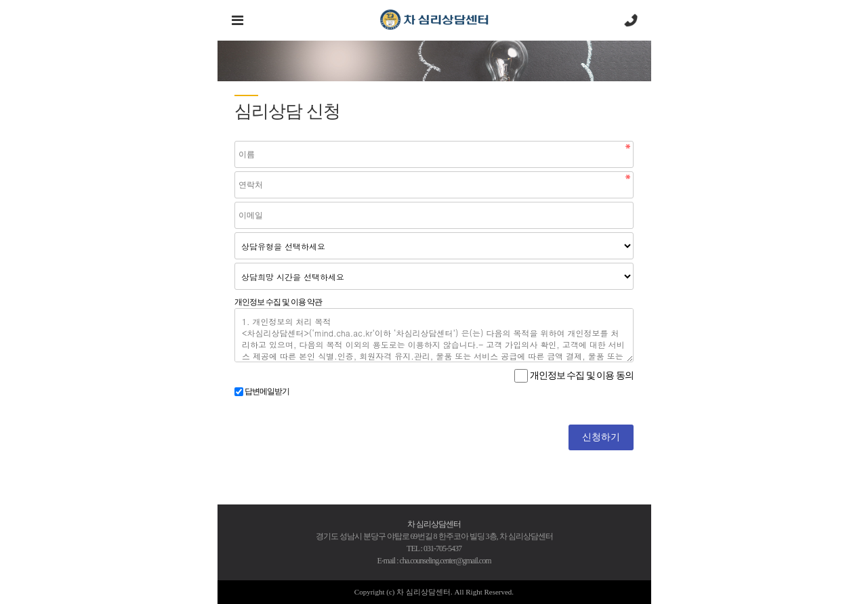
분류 (235, 233)
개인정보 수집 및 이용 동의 (582, 375)
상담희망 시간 (235, 263)
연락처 (235, 172)
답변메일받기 (267, 391)
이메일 (235, 202)
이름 (235, 141)
